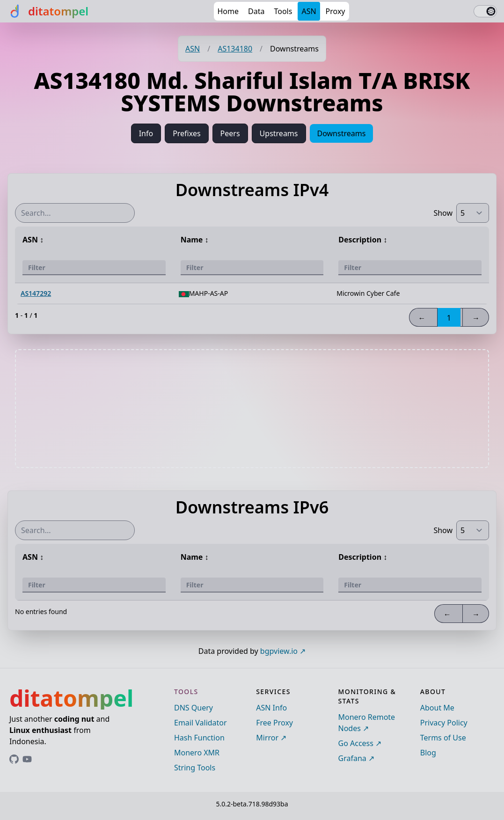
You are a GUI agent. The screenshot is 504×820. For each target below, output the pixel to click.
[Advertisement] (252, 409)
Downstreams (342, 133)
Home (228, 11)
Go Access (356, 743)
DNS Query (194, 708)
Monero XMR (197, 753)
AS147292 (36, 293)
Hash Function (199, 738)
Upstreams (279, 133)
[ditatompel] (48, 11)
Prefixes (186, 133)
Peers (230, 133)
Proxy (336, 11)
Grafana (352, 758)
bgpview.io (279, 651)
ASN (309, 11)
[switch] (485, 11)
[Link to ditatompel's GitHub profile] (14, 759)
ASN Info (271, 708)
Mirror (267, 738)
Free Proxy (274, 723)
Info (146, 133)
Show (443, 213)
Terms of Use (443, 738)
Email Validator (201, 723)
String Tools (195, 768)
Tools (283, 11)
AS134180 (235, 49)
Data (256, 11)
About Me (437, 708)
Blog (428, 753)
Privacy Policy (444, 723)
